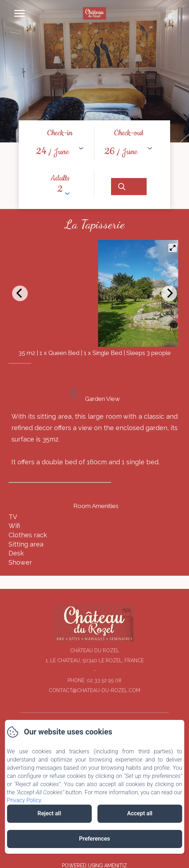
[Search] (129, 187)
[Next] (169, 293)
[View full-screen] (173, 248)
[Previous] (20, 293)
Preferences (94, 839)
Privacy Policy (24, 800)
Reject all (49, 813)
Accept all (140, 813)
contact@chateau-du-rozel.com (94, 690)
